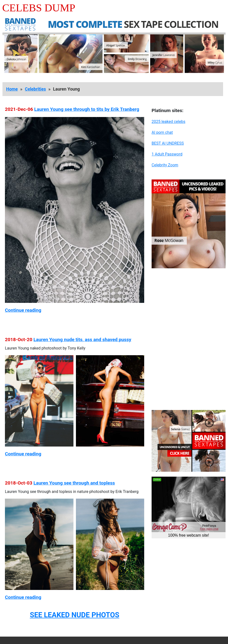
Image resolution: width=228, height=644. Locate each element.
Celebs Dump (39, 8)
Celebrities (35, 89)
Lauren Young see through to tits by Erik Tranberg (87, 109)
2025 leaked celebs (168, 122)
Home (12, 89)
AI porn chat (162, 132)
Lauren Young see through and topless (74, 483)
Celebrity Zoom (165, 165)
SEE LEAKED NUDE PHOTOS (75, 615)
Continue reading (23, 310)
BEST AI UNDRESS (168, 143)
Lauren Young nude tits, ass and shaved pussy (82, 340)
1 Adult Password (167, 154)
